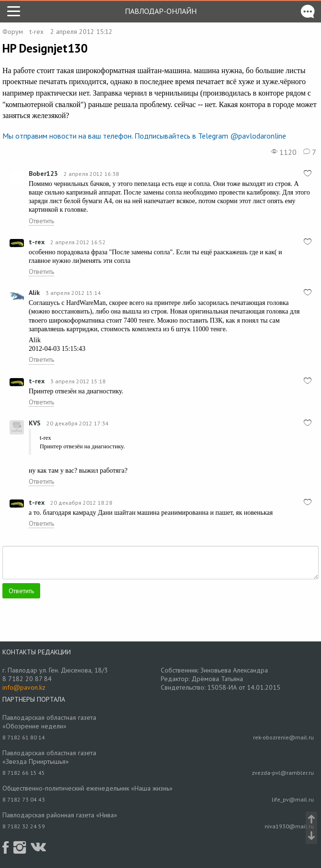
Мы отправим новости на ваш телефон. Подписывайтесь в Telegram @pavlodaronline (144, 136)
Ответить (41, 221)
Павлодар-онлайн (161, 11)
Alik (34, 293)
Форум (13, 32)
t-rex (37, 32)
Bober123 (43, 174)
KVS (35, 423)
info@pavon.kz (24, 687)
